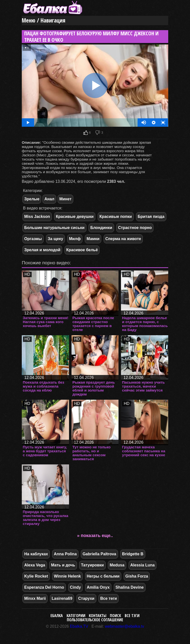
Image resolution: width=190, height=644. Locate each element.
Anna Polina (65, 554)
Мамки (93, 239)
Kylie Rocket (36, 576)
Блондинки (101, 228)
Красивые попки (116, 217)
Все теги (108, 598)
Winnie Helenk (67, 576)
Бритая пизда (151, 217)
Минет (65, 199)
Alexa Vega (35, 565)
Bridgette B (133, 554)
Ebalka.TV (79, 626)
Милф (75, 239)
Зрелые (32, 199)
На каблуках (36, 554)
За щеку (56, 239)
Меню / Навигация (44, 20)
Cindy (75, 587)
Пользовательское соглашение (95, 620)
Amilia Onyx (98, 587)
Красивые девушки (75, 217)
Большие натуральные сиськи (54, 228)
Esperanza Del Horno (44, 587)
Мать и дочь (63, 565)
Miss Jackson (37, 217)
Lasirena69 (62, 598)
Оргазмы (33, 239)
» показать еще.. (95, 536)
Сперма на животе (123, 239)
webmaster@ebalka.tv (125, 626)
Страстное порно (135, 228)
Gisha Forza (137, 576)
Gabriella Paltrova (99, 554)
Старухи (86, 598)
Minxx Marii (35, 598)
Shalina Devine (130, 587)
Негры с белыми (103, 576)
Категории (76, 616)
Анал (49, 199)
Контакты (98, 616)
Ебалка (57, 616)
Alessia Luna (143, 565)
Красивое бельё (82, 250)
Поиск (115, 616)
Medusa (117, 565)
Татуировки (92, 565)
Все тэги (132, 616)
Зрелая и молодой (42, 250)
